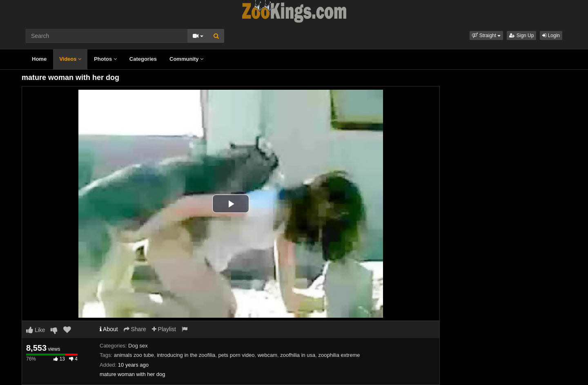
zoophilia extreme (339, 355)
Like (36, 330)
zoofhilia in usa (298, 355)
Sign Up (521, 35)
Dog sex (138, 346)
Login (551, 35)
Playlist (164, 329)
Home (39, 59)
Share (135, 329)
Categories (143, 59)
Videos (70, 59)
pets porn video (237, 355)
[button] (486, 35)
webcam (267, 355)
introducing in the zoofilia (186, 355)
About (109, 329)
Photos (105, 59)
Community (186, 59)
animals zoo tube (134, 355)
